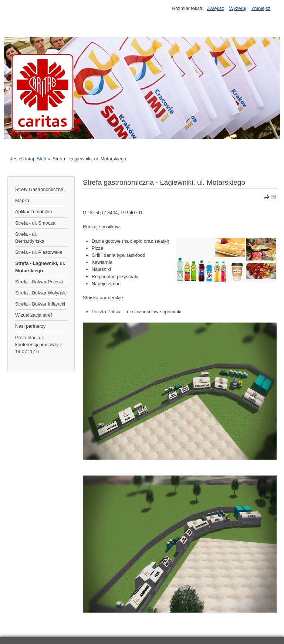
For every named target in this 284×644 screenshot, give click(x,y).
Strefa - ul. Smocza (35, 223)
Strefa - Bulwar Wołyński (41, 293)
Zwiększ (215, 8)
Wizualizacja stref (34, 315)
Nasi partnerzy (31, 326)
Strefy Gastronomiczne (39, 189)
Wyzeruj (238, 8)
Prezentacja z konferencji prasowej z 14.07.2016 (39, 345)
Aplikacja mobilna (34, 212)
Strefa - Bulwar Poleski (39, 282)
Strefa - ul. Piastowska (39, 252)
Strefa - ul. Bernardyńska (30, 238)
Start (42, 159)
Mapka (22, 200)
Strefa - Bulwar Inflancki (40, 304)
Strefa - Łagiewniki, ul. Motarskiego (40, 267)
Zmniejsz (261, 8)
